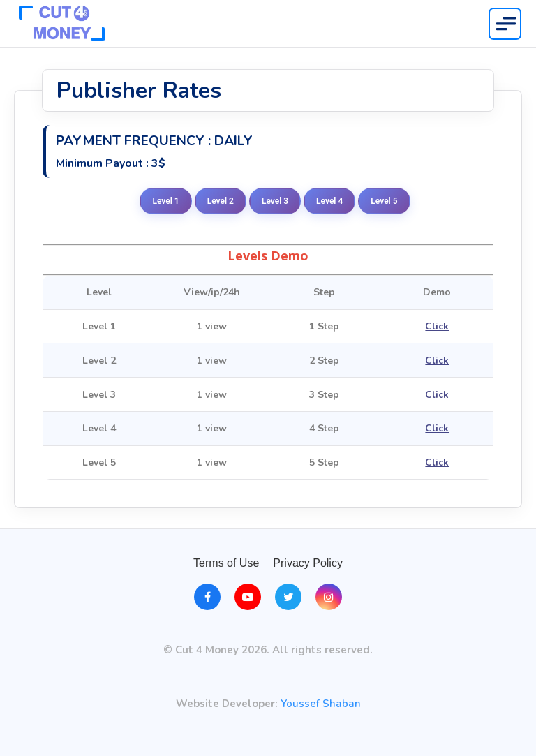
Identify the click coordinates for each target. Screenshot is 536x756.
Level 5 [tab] (384, 201)
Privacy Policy (308, 563)
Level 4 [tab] (329, 201)
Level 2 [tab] (221, 201)
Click (437, 326)
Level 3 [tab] (275, 201)
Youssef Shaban (321, 704)
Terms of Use (226, 563)
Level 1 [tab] (165, 201)
